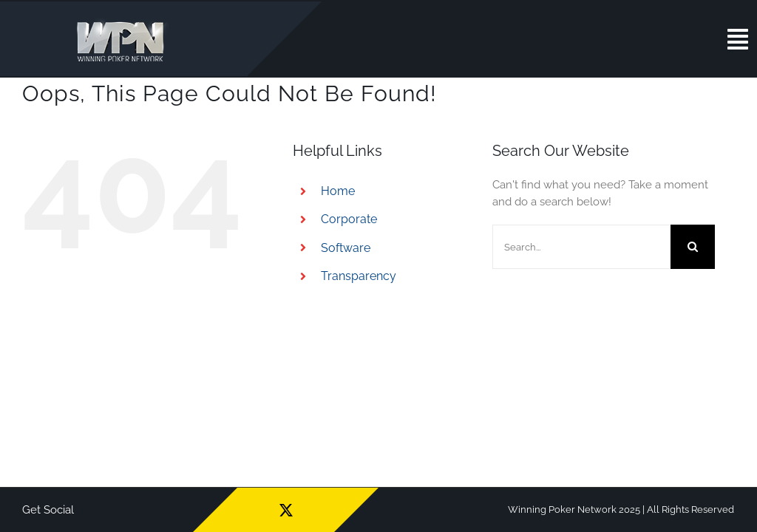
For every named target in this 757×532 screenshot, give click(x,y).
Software (346, 248)
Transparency (359, 276)
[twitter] (286, 510)
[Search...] (581, 247)
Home (338, 191)
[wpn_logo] (124, 21)
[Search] (693, 247)
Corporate (349, 219)
